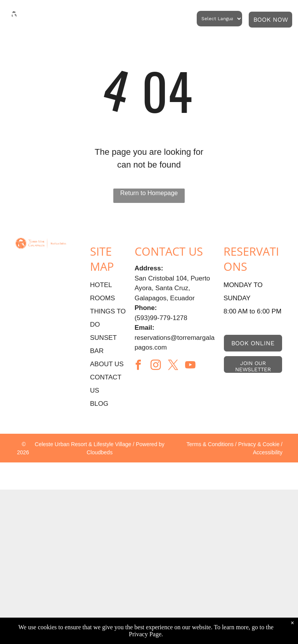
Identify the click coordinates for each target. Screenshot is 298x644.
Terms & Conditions (210, 444)
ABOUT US (107, 364)
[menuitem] (76, 19)
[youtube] (191, 366)
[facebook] (139, 366)
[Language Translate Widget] (219, 19)
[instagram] (156, 366)
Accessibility (268, 452)
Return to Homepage (149, 193)
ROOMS (102, 298)
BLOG (99, 404)
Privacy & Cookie (259, 444)
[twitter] (173, 366)
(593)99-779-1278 (161, 318)
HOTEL (101, 285)
